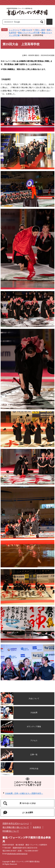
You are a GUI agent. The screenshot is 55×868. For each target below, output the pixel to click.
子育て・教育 (40, 30)
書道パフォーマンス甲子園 (29, 33)
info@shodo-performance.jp (17, 854)
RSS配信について (11, 831)
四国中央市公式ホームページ (16, 823)
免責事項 (37, 827)
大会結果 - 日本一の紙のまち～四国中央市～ (24, 793)
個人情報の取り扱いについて (16, 827)
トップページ (14, 30)
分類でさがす (27, 30)
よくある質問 (28, 812)
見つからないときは (28, 803)
